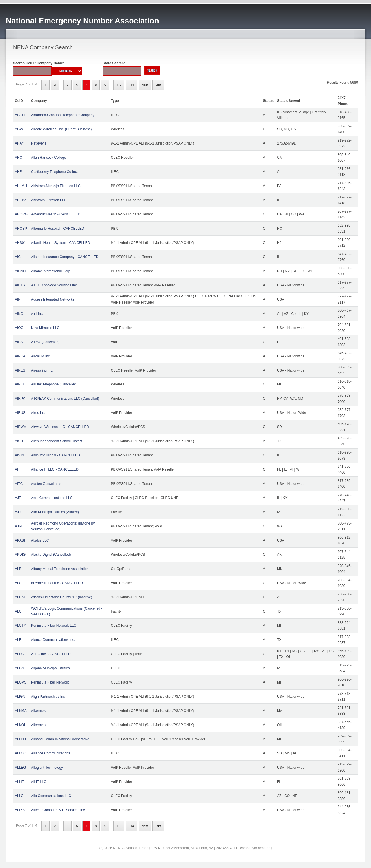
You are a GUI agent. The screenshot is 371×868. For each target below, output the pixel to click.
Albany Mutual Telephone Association (60, 569)
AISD (19, 441)
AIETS (20, 285)
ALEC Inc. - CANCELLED (51, 654)
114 (131, 85)
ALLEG (20, 768)
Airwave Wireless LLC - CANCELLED (60, 427)
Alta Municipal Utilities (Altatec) (55, 512)
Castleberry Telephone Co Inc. (54, 172)
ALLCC (20, 753)
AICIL (19, 257)
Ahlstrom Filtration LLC (49, 200)
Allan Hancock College (49, 158)
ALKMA (21, 711)
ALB (18, 569)
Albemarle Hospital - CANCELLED (58, 229)
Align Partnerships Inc (48, 697)
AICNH (20, 271)
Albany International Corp (51, 271)
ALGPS (21, 682)
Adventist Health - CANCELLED (56, 214)
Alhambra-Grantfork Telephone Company (63, 115)
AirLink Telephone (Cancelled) (54, 384)
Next (145, 85)
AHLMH (21, 186)
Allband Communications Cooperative (60, 739)
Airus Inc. (38, 413)
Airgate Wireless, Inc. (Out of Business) (61, 129)
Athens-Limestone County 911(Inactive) (62, 597)
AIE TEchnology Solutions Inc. (54, 285)
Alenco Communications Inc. (53, 640)
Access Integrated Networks (53, 299)
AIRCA (20, 356)
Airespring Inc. (42, 370)
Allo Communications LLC (51, 796)
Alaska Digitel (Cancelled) (51, 555)
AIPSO (20, 342)
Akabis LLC (40, 540)
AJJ (18, 512)
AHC (18, 158)
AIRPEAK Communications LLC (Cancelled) (65, 399)
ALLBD (20, 739)
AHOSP (21, 229)
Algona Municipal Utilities (50, 668)
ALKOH (21, 725)
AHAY (19, 143)
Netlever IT (40, 143)
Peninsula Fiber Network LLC (54, 626)
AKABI (20, 540)
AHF (18, 172)
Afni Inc (37, 314)
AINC (19, 314)
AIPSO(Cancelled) (45, 342)
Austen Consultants (46, 484)
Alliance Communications (51, 753)
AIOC (19, 328)
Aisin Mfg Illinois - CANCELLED (56, 455)
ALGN (20, 668)
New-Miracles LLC (45, 328)
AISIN (19, 455)
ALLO (19, 796)
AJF (18, 498)
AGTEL (20, 115)
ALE (18, 640)
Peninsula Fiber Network (50, 682)
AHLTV (20, 200)
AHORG (21, 214)
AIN (18, 299)
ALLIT (19, 782)
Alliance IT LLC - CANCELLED (55, 469)
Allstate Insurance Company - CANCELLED (65, 257)
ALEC (19, 654)
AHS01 (20, 243)
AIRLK (20, 384)
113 (119, 85)
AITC (19, 484)
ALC (18, 583)
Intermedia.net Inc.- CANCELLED (57, 583)
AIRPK (20, 399)
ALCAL (20, 597)
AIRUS (20, 413)
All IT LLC (39, 782)
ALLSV (20, 810)
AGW (19, 129)
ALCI (19, 611)
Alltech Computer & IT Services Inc (58, 810)
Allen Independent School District (57, 441)
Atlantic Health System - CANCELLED (60, 243)
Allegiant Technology (47, 768)
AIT (18, 469)
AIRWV (20, 427)
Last (158, 85)
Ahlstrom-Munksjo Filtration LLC (56, 186)
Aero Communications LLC (52, 498)
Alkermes (38, 711)
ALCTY (20, 626)
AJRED (20, 526)
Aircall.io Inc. (41, 356)
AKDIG (20, 555)
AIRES (20, 370)
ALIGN (20, 697)
